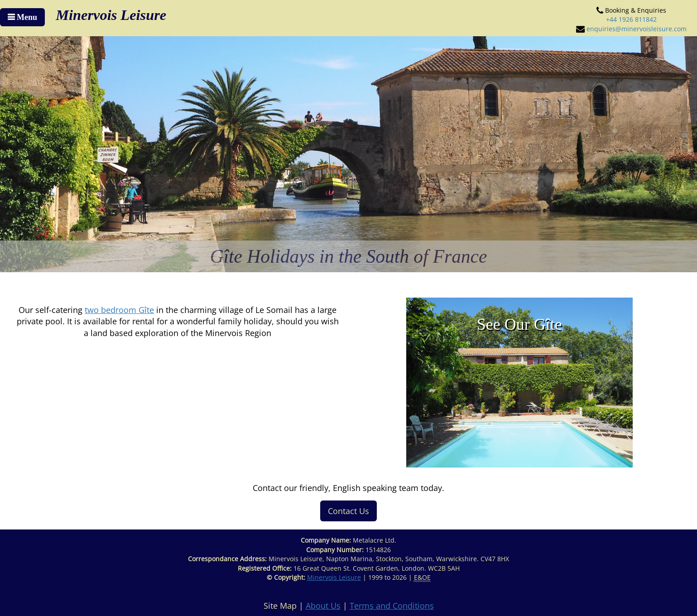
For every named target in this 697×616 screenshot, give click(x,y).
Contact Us (348, 511)
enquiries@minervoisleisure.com (637, 29)
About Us (323, 606)
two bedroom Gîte (119, 310)
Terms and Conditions (392, 606)
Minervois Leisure (334, 577)
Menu (26, 17)
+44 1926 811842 (631, 19)
